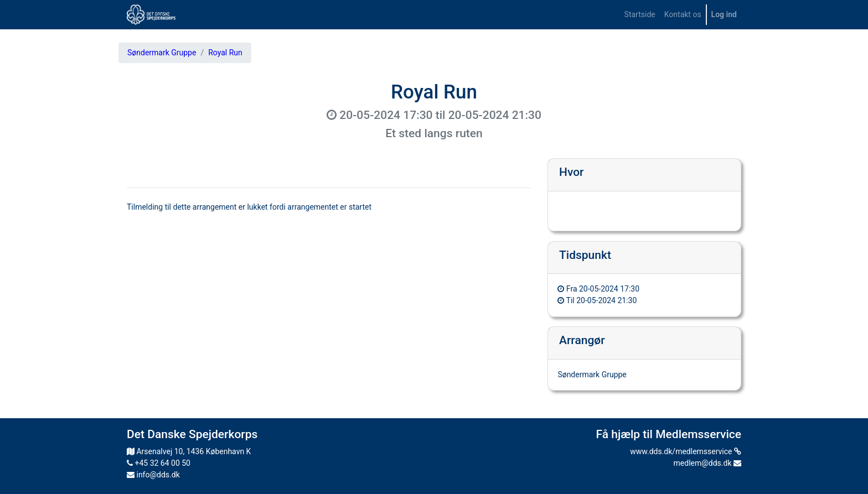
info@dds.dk (153, 475)
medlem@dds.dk (707, 463)
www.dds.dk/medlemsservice (686, 451)
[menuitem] (640, 15)
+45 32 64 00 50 (159, 463)
